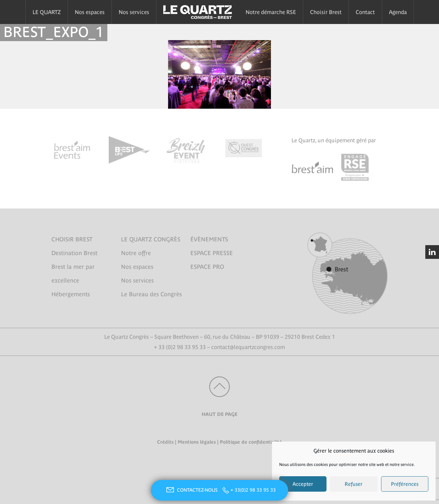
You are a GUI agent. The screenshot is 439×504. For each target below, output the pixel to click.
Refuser (354, 484)
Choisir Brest (326, 12)
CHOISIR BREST (72, 239)
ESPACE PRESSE (212, 253)
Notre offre (136, 253)
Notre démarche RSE (271, 12)
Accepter (303, 484)
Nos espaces (90, 12)
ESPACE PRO (207, 267)
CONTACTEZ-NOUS (191, 490)
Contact (365, 12)
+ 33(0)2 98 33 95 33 (253, 490)
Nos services (134, 12)
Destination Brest (74, 253)
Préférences (405, 484)
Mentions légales (197, 442)
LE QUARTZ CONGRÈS (151, 239)
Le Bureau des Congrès (151, 294)
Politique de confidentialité (251, 442)
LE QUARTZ (47, 12)
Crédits (165, 442)
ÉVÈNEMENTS (209, 239)
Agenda (398, 12)
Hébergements (71, 294)
